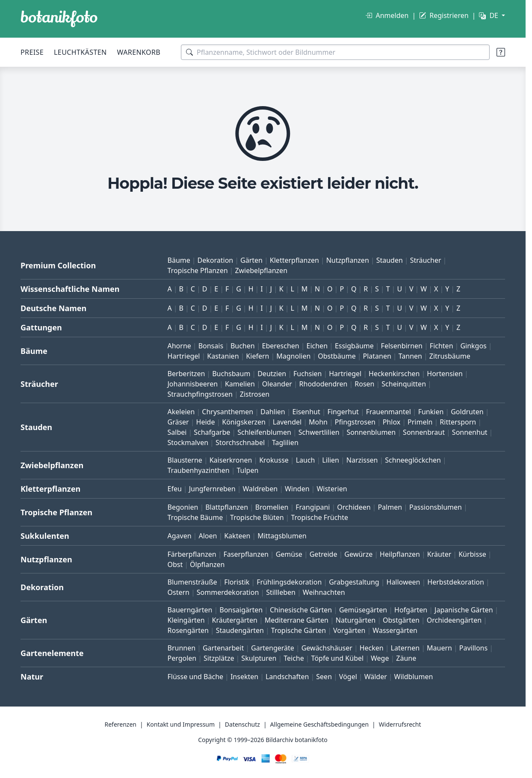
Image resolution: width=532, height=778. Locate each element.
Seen (324, 677)
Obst (175, 564)
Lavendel (287, 422)
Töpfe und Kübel (338, 658)
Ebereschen (280, 346)
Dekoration (216, 260)
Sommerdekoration (228, 592)
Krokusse (274, 460)
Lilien (331, 460)
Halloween (403, 582)
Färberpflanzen (192, 554)
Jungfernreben (212, 489)
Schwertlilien (319, 432)
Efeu (175, 489)
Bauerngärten (190, 610)
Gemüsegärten (363, 610)
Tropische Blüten (257, 517)
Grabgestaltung (354, 582)
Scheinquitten (404, 384)
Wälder (376, 677)
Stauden (390, 260)
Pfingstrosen (355, 422)
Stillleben (281, 592)
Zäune (406, 658)
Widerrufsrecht (400, 724)
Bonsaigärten (241, 610)
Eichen (317, 346)
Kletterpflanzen (294, 260)
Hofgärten (411, 610)
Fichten (442, 346)
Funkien (431, 412)
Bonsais (211, 346)
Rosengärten (188, 630)
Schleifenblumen (264, 432)
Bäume (179, 260)
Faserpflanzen (246, 554)
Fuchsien (307, 374)
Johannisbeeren (193, 384)
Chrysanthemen (228, 412)
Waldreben (260, 489)
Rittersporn (458, 422)
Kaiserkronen (231, 460)
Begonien (183, 507)
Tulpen (247, 470)
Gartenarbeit (223, 648)
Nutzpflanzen (348, 260)
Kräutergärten (235, 620)
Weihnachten (324, 592)
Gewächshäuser (327, 648)
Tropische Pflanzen (198, 270)
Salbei (177, 432)
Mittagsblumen (282, 536)
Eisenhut (306, 412)
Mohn (318, 422)
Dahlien (273, 412)
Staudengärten (240, 630)
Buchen (243, 346)
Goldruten (467, 412)
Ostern (179, 592)
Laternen (405, 648)
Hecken (372, 648)
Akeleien (181, 412)
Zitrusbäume (450, 356)
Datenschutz (242, 724)
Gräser (178, 422)
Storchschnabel (240, 442)
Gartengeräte (273, 648)
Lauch (306, 460)
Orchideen (354, 507)
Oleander (277, 384)
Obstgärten (401, 620)
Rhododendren (324, 384)
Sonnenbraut (424, 432)
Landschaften (287, 677)
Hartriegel (184, 356)
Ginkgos (473, 346)
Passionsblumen (436, 507)
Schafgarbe (212, 432)
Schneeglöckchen (413, 460)
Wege (380, 658)
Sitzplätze (219, 658)
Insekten (244, 677)
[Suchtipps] (501, 52)
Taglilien (285, 442)
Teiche (294, 658)
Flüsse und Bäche (196, 677)
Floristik (237, 582)
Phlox (392, 422)
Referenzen (120, 724)
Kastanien (223, 356)
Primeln (420, 422)
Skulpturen (259, 658)
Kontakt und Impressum (181, 724)
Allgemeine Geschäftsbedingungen (320, 724)
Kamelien (240, 384)
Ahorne (179, 346)
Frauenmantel (389, 412)
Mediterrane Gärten (297, 620)
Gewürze (358, 554)
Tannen (410, 356)
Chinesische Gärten (301, 610)
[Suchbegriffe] (335, 52)
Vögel (348, 677)
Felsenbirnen (402, 346)
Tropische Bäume (195, 517)
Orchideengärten (454, 620)
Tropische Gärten (299, 630)
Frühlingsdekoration (289, 582)
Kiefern (257, 356)
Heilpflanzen (400, 554)
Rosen (364, 384)
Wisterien (332, 489)
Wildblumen (414, 677)
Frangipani (313, 507)
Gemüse (289, 554)
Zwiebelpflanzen (261, 270)
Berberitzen (186, 374)
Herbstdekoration (456, 582)
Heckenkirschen (394, 374)
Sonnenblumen (371, 432)
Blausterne (185, 460)
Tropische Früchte (319, 517)
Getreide (324, 554)
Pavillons (473, 648)
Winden (297, 489)
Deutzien (272, 374)
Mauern (439, 648)
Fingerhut (343, 412)
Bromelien (272, 507)
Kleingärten (186, 620)
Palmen (390, 507)
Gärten (251, 260)
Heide (206, 422)
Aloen (208, 536)
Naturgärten (356, 620)
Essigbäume (354, 346)
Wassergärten (395, 630)
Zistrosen (255, 394)
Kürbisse (472, 554)
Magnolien (293, 356)
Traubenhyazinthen (199, 470)
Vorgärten (349, 630)
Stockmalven (188, 442)
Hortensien (445, 374)
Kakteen (237, 536)
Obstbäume (337, 356)
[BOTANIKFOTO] (59, 19)
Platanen (377, 356)
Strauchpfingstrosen (200, 394)
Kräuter (439, 554)
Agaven (180, 536)
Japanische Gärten (464, 610)
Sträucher (426, 260)
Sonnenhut (470, 432)
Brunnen (182, 648)
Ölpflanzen (207, 564)
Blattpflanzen (227, 507)
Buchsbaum (231, 374)
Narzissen (362, 460)
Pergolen (182, 658)
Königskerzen (244, 422)
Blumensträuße (192, 582)
